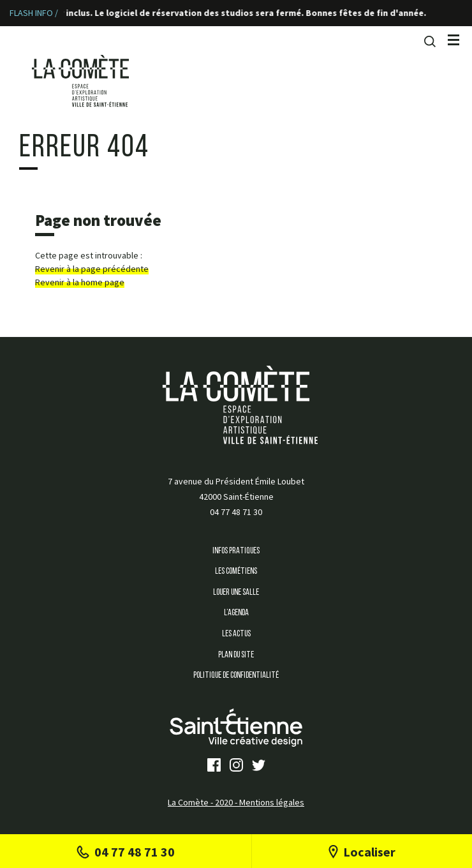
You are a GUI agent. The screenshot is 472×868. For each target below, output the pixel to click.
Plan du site (236, 655)
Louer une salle (236, 593)
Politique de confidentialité (236, 676)
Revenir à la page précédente (92, 269)
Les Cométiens (236, 572)
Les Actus (236, 634)
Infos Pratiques (236, 551)
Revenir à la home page (80, 282)
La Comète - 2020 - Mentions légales (236, 802)
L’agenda (236, 613)
